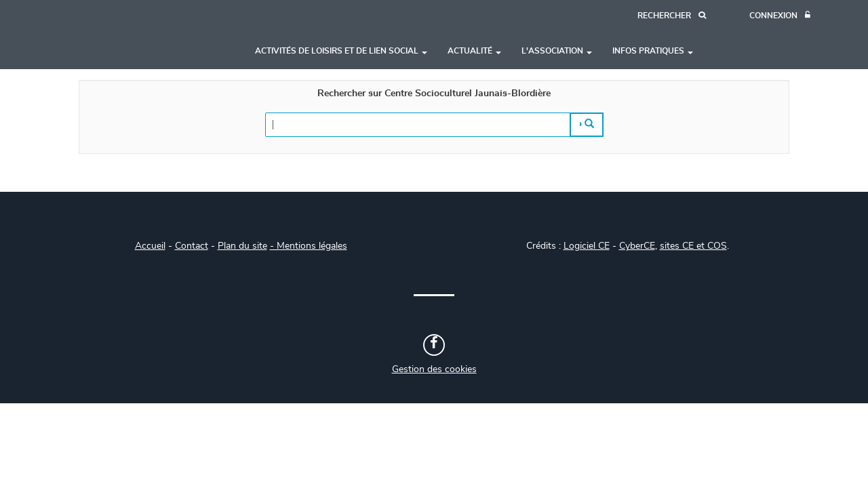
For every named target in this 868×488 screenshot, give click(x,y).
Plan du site (242, 246)
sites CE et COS (693, 246)
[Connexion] (780, 16)
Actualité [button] (474, 51)
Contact (192, 246)
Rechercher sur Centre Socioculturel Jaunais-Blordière (434, 94)
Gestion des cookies (434, 369)
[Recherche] (672, 16)
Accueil (150, 246)
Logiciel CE (587, 246)
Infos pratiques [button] (653, 51)
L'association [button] (557, 51)
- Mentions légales (309, 246)
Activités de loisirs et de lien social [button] (341, 51)
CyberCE (637, 246)
